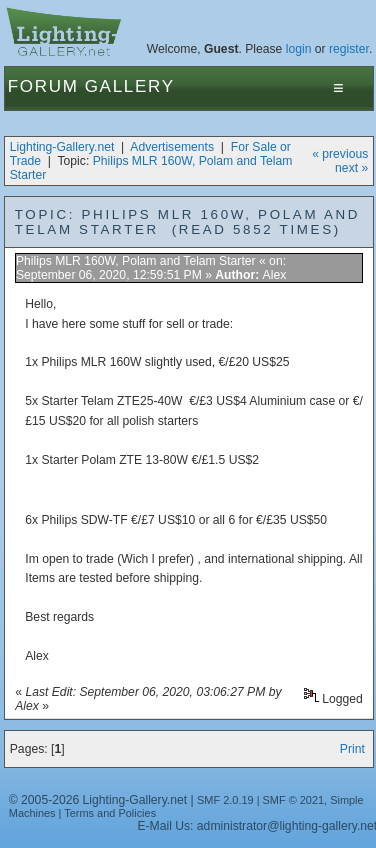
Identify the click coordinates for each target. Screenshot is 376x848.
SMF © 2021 (294, 800)
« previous (340, 154)
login (299, 49)
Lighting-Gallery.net (62, 147)
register (349, 49)
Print (352, 749)
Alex (275, 275)
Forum (43, 86)
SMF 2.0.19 (225, 800)
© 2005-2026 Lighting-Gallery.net (98, 800)
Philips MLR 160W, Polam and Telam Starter (137, 261)
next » (351, 168)
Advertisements (172, 147)
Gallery (130, 86)
